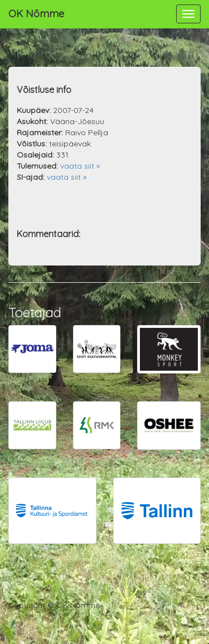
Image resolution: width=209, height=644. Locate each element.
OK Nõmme (36, 14)
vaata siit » (80, 166)
